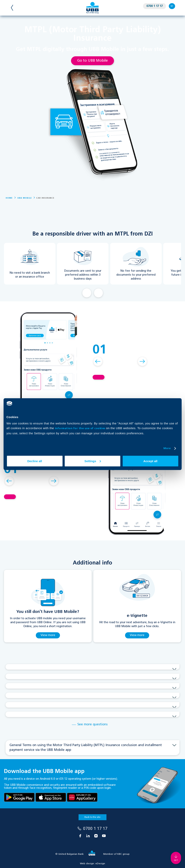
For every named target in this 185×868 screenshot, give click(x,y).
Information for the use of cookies (81, 428)
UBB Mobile (25, 198)
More (167, 448)
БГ (172, 6)
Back (87, 293)
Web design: (92, 864)
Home (9, 198)
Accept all (150, 461)
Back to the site (92, 817)
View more (48, 635)
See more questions (92, 725)
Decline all (35, 461)
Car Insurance (45, 198)
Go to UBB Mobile (92, 61)
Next (98, 293)
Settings (93, 461)
